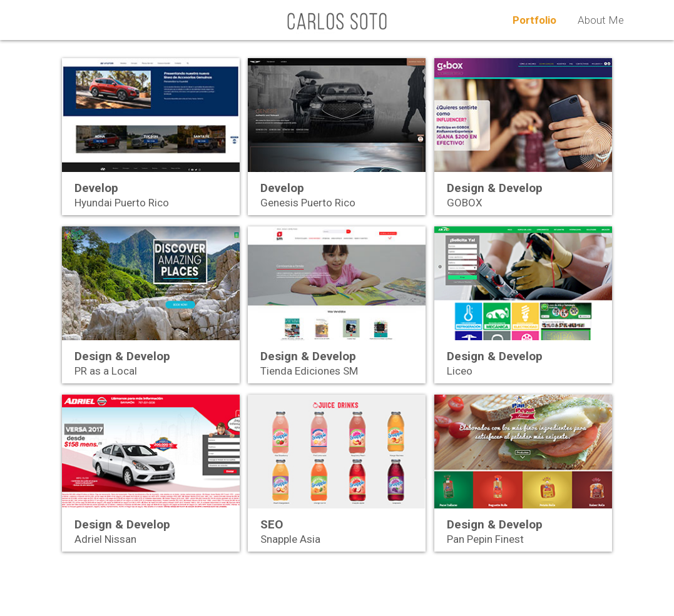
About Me (601, 20)
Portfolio (534, 20)
